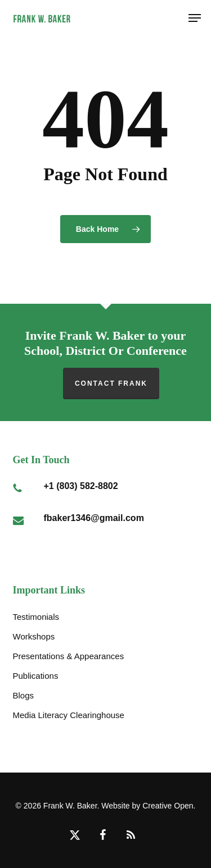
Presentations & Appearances (69, 656)
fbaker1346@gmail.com (94, 518)
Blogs (24, 695)
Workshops (34, 636)
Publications (36, 676)
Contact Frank (111, 383)
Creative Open (168, 806)
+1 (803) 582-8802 (81, 486)
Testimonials (36, 617)
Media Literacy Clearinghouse (69, 715)
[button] (195, 18)
